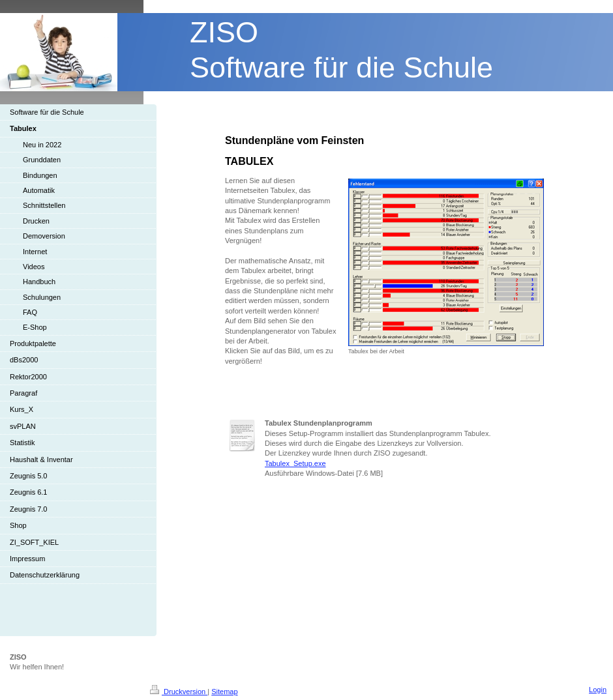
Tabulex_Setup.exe (295, 463)
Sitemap (224, 692)
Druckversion (179, 692)
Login (598, 690)
